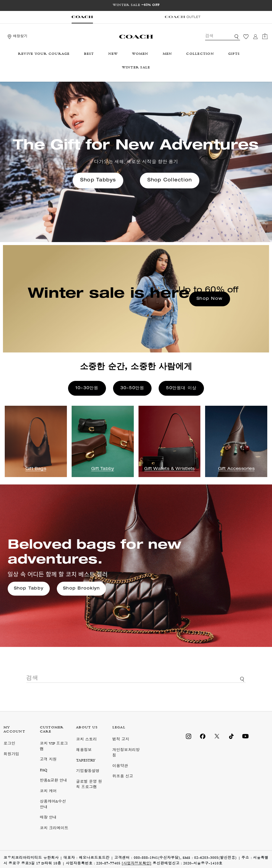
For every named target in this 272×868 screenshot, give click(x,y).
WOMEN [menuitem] (140, 54)
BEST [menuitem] (89, 54)
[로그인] (255, 37)
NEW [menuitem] (113, 54)
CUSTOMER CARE (52, 730)
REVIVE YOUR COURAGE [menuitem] (44, 54)
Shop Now (210, 299)
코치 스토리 (86, 740)
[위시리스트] (246, 37)
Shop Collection (170, 181)
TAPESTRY (86, 761)
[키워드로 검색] (236, 37)
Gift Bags (36, 469)
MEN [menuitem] (168, 54)
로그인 (9, 744)
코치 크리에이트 (54, 828)
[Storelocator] (17, 37)
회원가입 (11, 755)
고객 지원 (48, 760)
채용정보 (84, 750)
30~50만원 (132, 388)
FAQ (44, 770)
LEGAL (119, 728)
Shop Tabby (29, 589)
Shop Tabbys (98, 181)
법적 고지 (121, 740)
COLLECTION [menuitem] (200, 54)
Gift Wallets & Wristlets (169, 469)
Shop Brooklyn (81, 589)
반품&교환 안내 (54, 781)
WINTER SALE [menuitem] (136, 68)
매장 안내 (48, 818)
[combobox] (223, 37)
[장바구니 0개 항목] (265, 37)
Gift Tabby (103, 469)
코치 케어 (48, 791)
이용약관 (120, 766)
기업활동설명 (88, 771)
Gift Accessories (236, 469)
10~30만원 (87, 388)
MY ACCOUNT (14, 730)
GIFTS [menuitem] (234, 54)
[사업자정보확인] (137, 864)
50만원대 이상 (181, 388)
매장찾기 (20, 37)
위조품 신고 (123, 777)
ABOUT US (87, 728)
